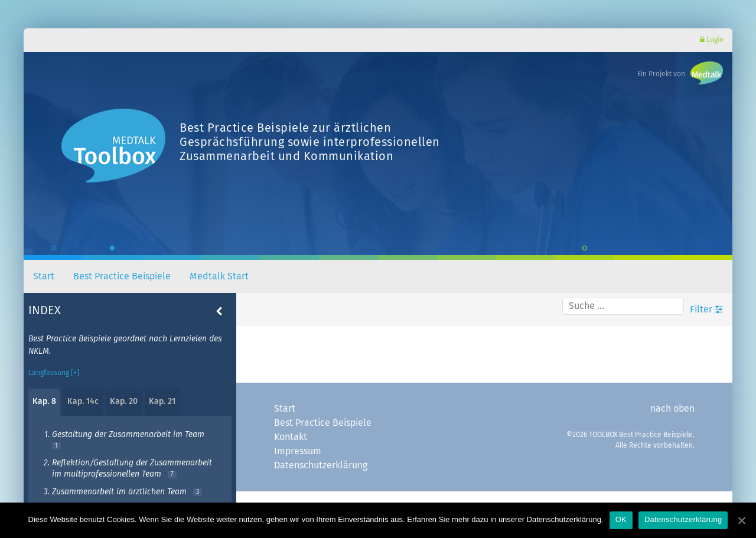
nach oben (672, 409)
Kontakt (291, 437)
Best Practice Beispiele (122, 276)
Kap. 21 (162, 402)
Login (712, 40)
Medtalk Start (219, 276)
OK (621, 519)
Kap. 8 (44, 402)
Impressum (298, 451)
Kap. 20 (124, 402)
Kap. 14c (83, 402)
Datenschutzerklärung (321, 465)
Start (44, 276)
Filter (706, 309)
